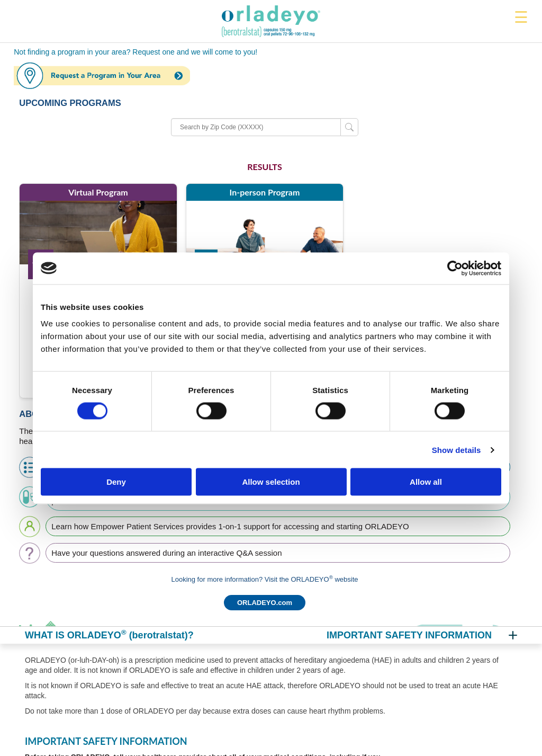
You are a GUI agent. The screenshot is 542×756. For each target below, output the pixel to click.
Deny (116, 482)
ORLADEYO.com (265, 603)
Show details (457, 450)
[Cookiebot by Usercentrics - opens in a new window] (455, 268)
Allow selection (271, 482)
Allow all (426, 482)
